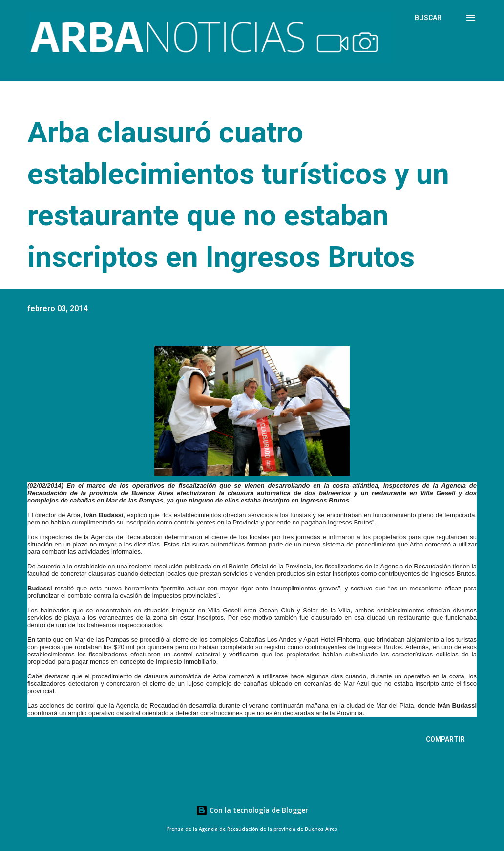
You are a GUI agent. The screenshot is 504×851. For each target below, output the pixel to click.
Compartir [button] (445, 739)
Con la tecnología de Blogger (252, 810)
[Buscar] (428, 18)
